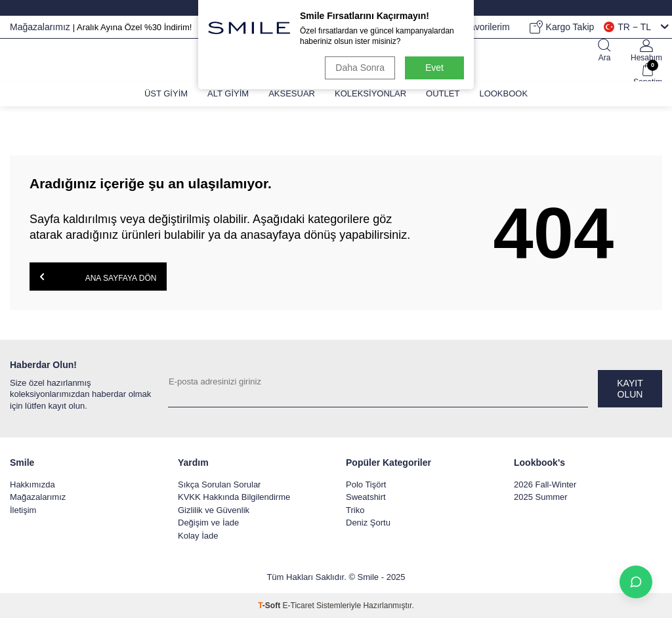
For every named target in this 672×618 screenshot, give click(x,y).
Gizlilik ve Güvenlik (214, 510)
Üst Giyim (166, 93)
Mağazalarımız (41, 27)
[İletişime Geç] (636, 582)
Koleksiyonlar (370, 93)
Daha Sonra (360, 68)
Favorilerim (479, 27)
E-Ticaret (299, 606)
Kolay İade (198, 536)
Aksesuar (292, 93)
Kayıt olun (630, 389)
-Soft (270, 606)
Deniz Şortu (368, 523)
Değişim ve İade (208, 523)
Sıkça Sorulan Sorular (219, 484)
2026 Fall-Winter (545, 484)
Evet (434, 68)
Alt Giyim (228, 93)
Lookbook (503, 93)
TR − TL (636, 27)
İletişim (23, 510)
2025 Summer (541, 497)
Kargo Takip (562, 27)
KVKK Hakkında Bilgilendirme (234, 497)
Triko (355, 510)
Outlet (443, 93)
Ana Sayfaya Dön (98, 277)
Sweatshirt (366, 497)
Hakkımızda (32, 484)
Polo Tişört (366, 484)
